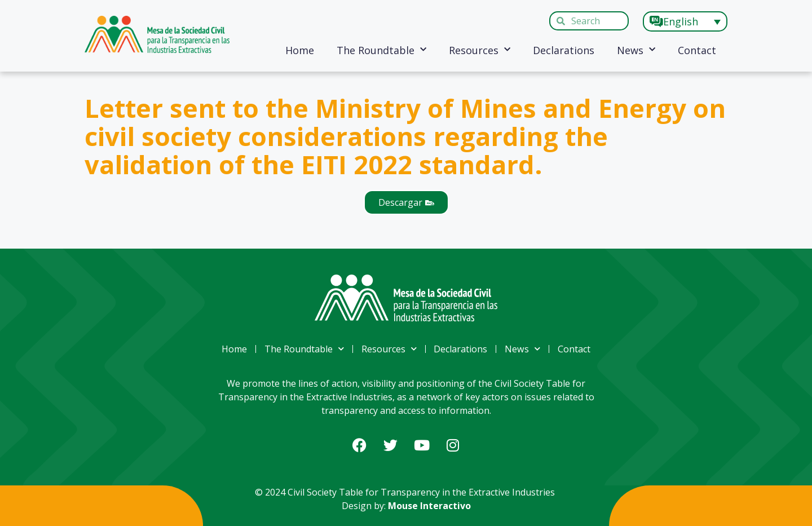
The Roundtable (381, 50)
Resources (480, 50)
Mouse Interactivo (429, 506)
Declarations (564, 50)
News (636, 50)
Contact (697, 50)
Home (300, 50)
